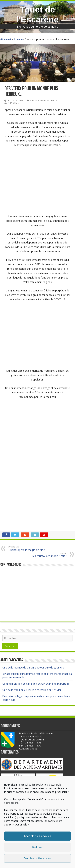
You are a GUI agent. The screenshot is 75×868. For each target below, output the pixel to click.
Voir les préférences (37, 858)
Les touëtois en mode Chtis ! (46, 555)
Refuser (37, 847)
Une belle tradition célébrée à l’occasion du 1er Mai (32, 690)
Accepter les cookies (38, 836)
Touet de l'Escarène (38, 14)
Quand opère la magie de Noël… (29, 549)
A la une (18, 39)
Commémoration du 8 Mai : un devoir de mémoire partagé (36, 684)
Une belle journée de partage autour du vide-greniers (33, 668)
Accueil (6, 39)
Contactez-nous (28, 749)
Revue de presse (48, 101)
